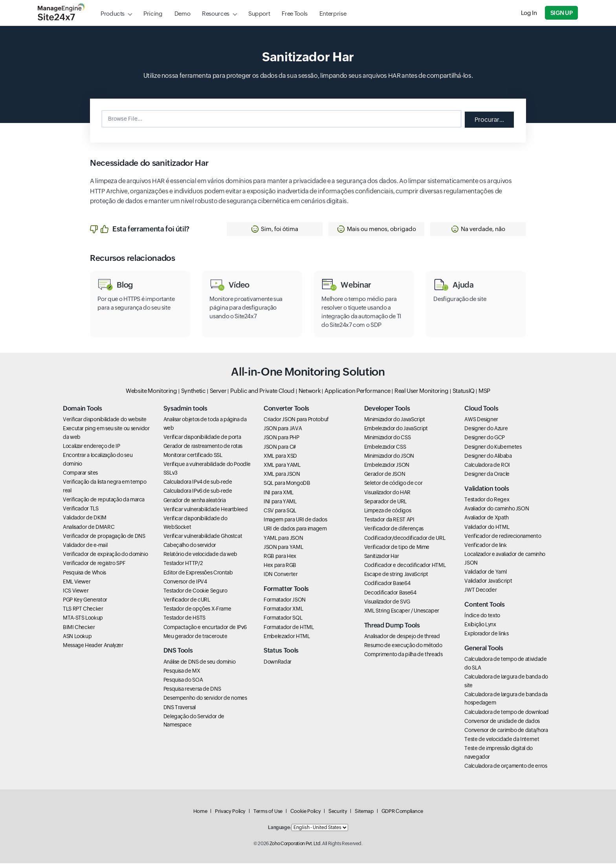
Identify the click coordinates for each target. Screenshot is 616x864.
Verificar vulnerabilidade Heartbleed (206, 510)
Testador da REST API (389, 521)
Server (218, 392)
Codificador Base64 (387, 584)
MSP (484, 392)
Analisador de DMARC (89, 528)
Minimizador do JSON (389, 457)
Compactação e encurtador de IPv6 (205, 628)
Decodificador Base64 (390, 593)
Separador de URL (385, 502)
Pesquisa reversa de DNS (192, 690)
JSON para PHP (281, 438)
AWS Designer (481, 420)
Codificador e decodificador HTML (405, 566)
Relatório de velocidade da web (200, 555)
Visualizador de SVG (387, 602)
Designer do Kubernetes (493, 448)
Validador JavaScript (488, 582)
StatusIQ (464, 392)
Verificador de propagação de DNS (104, 537)
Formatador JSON (285, 601)
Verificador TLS (81, 510)
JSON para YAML (283, 548)
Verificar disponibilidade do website (105, 420)
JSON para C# (280, 448)
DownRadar (278, 662)
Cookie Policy (305, 812)
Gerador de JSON (385, 475)
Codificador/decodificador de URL (405, 539)
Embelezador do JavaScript (396, 429)
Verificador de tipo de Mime (397, 548)
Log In (529, 13)
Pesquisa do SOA (183, 681)
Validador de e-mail (85, 546)
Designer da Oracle (487, 475)
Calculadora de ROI (487, 466)
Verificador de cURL (187, 601)
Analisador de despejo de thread (402, 637)
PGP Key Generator (85, 601)
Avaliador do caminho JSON (497, 510)
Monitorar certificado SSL (193, 456)
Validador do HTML (487, 528)
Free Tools (294, 14)
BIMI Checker (79, 628)
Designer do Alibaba (488, 457)
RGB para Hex (280, 557)
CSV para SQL (280, 511)
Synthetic (193, 392)
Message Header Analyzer (93, 646)
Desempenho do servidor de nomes (205, 699)
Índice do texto (482, 616)
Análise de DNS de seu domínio (200, 662)
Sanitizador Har (382, 557)
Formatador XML (283, 610)
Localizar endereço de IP (91, 447)
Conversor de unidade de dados (502, 722)
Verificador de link (485, 546)
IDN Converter (280, 575)
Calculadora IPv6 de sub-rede (198, 492)
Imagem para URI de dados (295, 521)
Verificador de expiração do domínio (105, 555)
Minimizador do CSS (388, 438)
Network (310, 392)
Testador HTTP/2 (183, 564)
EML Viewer (77, 582)
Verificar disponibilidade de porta (202, 438)
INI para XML (279, 493)
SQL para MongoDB (287, 484)
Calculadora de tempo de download (506, 713)
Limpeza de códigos (388, 511)
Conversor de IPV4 (185, 582)
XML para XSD (280, 457)
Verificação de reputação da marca (104, 500)
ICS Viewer (76, 591)
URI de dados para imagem (295, 530)
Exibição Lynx (480, 626)
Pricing (153, 14)
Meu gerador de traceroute (195, 637)
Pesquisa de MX (182, 671)
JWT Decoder (480, 591)
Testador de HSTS (184, 619)
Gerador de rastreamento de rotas (203, 447)
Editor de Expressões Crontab (198, 573)
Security (338, 812)
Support (259, 14)
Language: (279, 828)
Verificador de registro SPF (94, 564)
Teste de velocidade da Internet (502, 740)
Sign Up (562, 13)
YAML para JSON (283, 539)
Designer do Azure (486, 429)
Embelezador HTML (287, 637)
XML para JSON (282, 475)
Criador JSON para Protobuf (296, 420)
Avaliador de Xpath (487, 519)
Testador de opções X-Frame (197, 610)
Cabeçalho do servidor (190, 546)
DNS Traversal (180, 708)
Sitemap (364, 812)
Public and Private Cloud (262, 392)
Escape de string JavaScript (396, 575)
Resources (216, 14)
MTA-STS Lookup (83, 619)
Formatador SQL (283, 619)
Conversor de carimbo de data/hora (506, 731)
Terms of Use (268, 812)
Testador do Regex (487, 500)
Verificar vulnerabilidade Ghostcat (203, 537)
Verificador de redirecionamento (503, 537)
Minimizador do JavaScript (395, 420)
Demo (182, 14)
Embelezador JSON (387, 466)
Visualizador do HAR (387, 493)
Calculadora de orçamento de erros (506, 767)
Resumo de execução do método (403, 646)
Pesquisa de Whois (84, 573)
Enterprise (333, 14)
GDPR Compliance (402, 812)
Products (113, 14)
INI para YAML (280, 502)
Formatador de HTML (289, 628)
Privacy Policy (230, 812)
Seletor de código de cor (393, 484)
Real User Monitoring (422, 392)
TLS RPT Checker (83, 610)
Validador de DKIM (85, 519)
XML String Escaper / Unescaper (402, 611)
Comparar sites (80, 473)
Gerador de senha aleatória (195, 501)
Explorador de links (486, 635)
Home (200, 812)
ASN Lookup (77, 637)
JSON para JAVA (283, 429)
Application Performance (357, 392)
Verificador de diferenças (394, 530)
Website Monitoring (151, 392)
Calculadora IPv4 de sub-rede (198, 483)
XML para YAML (282, 466)
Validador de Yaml (485, 572)
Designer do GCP (485, 438)
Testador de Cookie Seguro (195, 591)
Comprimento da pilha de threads (403, 655)
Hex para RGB (280, 566)
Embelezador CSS (385, 448)
